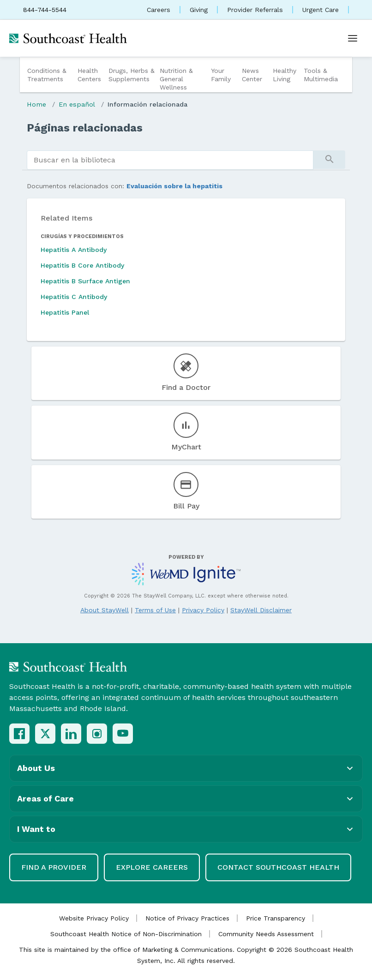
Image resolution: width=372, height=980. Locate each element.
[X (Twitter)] (45, 734)
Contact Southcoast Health (278, 867)
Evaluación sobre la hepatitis (174, 186)
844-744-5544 (45, 10)
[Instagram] (97, 734)
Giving (199, 10)
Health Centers (89, 75)
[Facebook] (19, 734)
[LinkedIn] (71, 734)
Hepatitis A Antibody (74, 250)
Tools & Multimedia (321, 75)
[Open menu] (353, 38)
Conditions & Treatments (47, 75)
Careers (159, 10)
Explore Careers (152, 867)
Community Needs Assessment (266, 934)
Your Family (221, 75)
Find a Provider (54, 867)
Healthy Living (285, 75)
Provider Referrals (255, 10)
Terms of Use (155, 610)
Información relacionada (147, 104)
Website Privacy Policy (94, 918)
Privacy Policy (203, 610)
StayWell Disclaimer (261, 610)
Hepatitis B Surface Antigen (85, 281)
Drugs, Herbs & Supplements (132, 75)
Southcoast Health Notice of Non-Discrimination (126, 934)
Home (36, 104)
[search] (170, 160)
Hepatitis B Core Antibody (82, 265)
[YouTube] (123, 734)
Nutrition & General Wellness (176, 79)
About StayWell (105, 610)
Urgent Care (321, 10)
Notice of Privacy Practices (187, 918)
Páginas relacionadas (85, 128)
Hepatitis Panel (65, 312)
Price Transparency (276, 918)
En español (77, 104)
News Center (252, 75)
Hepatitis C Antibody (74, 297)
